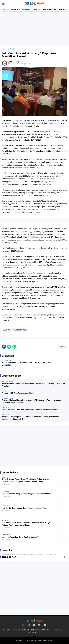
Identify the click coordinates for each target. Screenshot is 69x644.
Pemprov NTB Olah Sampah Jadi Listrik (18, 393)
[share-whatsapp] (14, 347)
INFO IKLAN (8, 630)
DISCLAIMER (46, 630)
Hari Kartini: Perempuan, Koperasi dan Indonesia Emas (25, 508)
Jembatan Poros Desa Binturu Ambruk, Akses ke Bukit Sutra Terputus (31, 410)
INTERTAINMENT (50, 9)
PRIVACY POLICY (58, 630)
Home (4, 49)
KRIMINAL (26, 9)
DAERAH (6, 492)
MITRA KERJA (33, 632)
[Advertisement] (34, 28)
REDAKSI (17, 630)
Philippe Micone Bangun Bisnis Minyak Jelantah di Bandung (27, 494)
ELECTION (7, 330)
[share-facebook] (4, 347)
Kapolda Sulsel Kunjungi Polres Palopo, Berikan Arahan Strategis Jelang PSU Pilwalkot (34, 385)
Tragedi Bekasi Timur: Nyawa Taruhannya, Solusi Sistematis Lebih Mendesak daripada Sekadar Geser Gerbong (27, 480)
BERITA (6, 477)
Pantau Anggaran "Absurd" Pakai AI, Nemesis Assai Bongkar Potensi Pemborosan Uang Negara (27, 524)
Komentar (62, 347)
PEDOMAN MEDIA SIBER (31, 630)
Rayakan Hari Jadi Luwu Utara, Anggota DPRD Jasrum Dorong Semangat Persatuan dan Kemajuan (32, 401)
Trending (5, 9)
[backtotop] (34, 638)
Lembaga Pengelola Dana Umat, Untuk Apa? (20, 537)
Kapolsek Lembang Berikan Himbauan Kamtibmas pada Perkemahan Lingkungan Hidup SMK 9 (30, 418)
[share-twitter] (9, 347)
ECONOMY (37, 9)
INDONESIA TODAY (20, 330)
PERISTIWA (15, 9)
